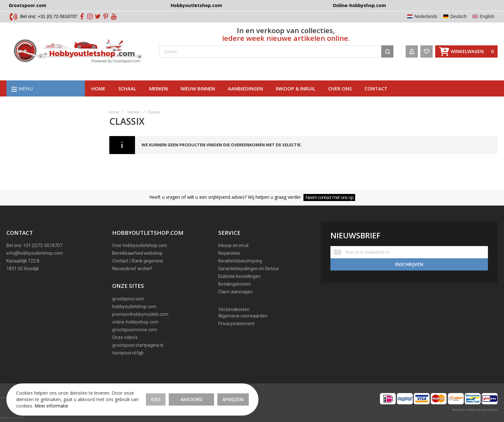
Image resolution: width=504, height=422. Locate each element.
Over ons (340, 88)
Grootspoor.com (27, 5)
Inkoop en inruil (233, 245)
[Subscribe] (409, 264)
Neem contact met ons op (329, 197)
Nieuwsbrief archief (132, 269)
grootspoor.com (128, 299)
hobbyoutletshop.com (134, 307)
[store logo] (78, 51)
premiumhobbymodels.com (140, 314)
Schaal (127, 88)
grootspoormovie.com (135, 330)
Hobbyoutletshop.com (196, 5)
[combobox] (276, 51)
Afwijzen (233, 399)
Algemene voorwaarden (243, 316)
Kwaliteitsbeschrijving (240, 261)
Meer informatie (51, 406)
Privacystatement (236, 324)
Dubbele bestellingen (239, 276)
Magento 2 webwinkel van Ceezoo (475, 410)
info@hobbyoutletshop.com (35, 253)
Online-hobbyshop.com (359, 5)
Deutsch (459, 16)
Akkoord (192, 399)
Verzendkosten (234, 309)
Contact (376, 88)
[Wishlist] (427, 51)
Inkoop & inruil (296, 88)
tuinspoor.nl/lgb (128, 353)
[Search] (387, 51)
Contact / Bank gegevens (138, 261)
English (487, 16)
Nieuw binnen (198, 88)
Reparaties (229, 253)
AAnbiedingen (245, 88)
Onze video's (125, 337)
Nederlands (426, 16)
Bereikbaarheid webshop (137, 253)
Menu (26, 88)
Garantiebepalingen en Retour (249, 269)
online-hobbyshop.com (135, 322)
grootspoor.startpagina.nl (138, 345)
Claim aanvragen (235, 292)
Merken (158, 88)
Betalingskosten (235, 284)
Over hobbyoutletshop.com (140, 245)
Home (98, 88)
